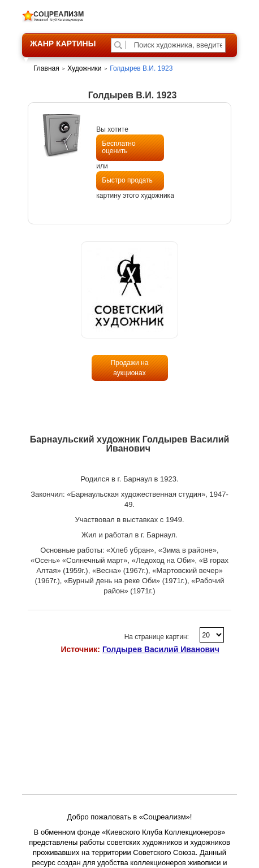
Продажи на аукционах (130, 368)
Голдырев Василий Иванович (161, 649)
